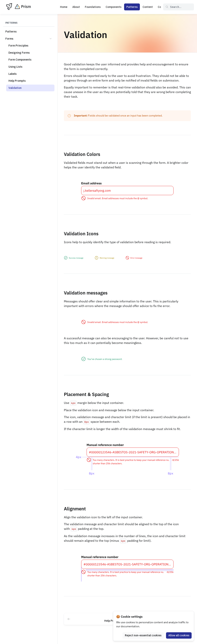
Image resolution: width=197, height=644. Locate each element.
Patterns (132, 7)
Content (148, 7)
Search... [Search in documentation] (173, 7)
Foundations (93, 7)
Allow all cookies (179, 635)
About (76, 7)
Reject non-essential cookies (143, 635)
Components (114, 7)
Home (64, 7)
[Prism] (18, 7)
